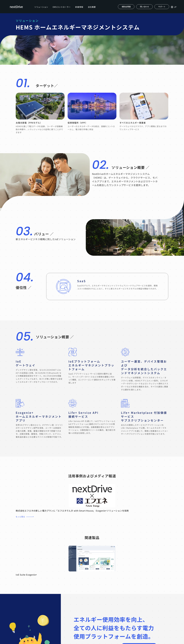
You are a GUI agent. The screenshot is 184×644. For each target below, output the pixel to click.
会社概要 (92, 7)
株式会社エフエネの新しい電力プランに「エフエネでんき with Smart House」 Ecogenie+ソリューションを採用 (72, 512)
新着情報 (80, 7)
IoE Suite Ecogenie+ (26, 576)
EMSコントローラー (62, 7)
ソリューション (42, 7)
